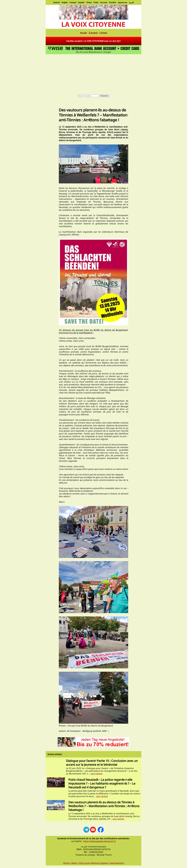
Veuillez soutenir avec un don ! (94, 41)
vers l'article (96, 774)
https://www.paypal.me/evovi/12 (99, 841)
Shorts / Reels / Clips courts (77, 863)
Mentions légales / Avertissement (107, 863)
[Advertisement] (93, 73)
